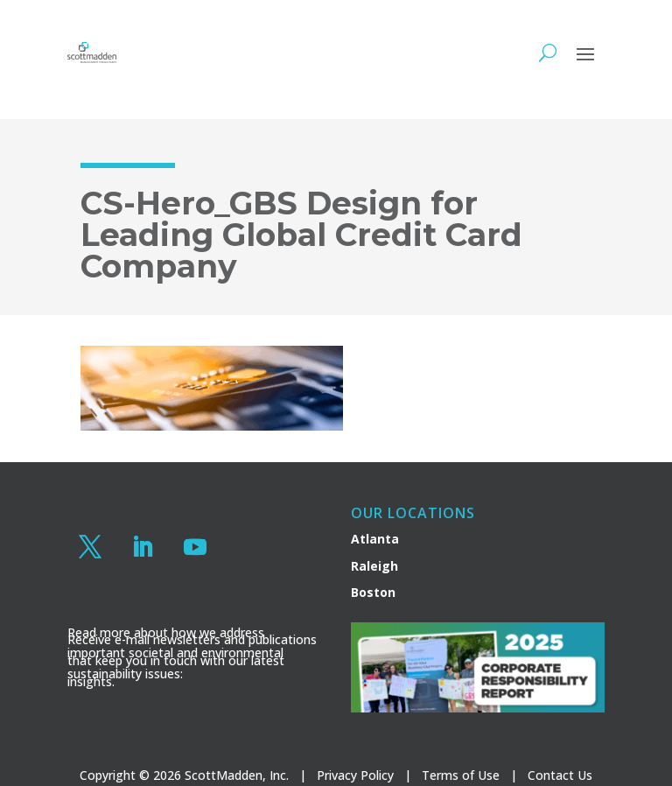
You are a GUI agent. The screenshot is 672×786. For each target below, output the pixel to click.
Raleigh (374, 566)
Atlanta (375, 539)
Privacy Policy (355, 775)
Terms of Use (461, 775)
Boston (373, 592)
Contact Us (560, 775)
